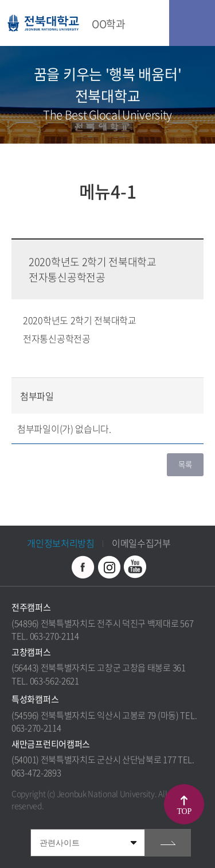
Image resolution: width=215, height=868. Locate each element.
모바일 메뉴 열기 (192, 23)
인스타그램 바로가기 (109, 567)
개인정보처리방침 (61, 543)
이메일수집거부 (141, 543)
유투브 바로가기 (135, 567)
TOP (184, 811)
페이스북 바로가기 (83, 567)
